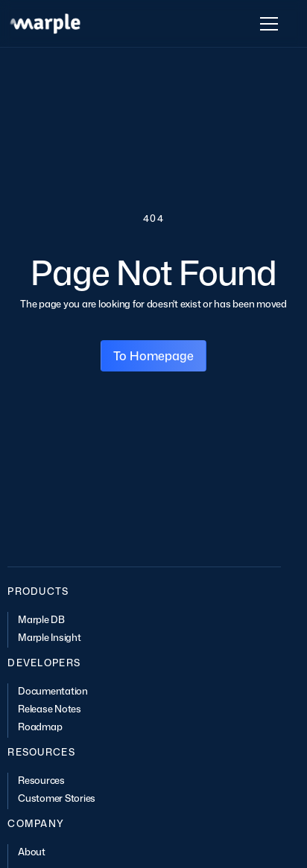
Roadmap (40, 727)
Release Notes (50, 709)
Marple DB (41, 619)
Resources (41, 780)
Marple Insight (49, 637)
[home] (45, 23)
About (32, 852)
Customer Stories (57, 798)
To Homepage (153, 356)
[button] (266, 24)
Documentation (53, 691)
